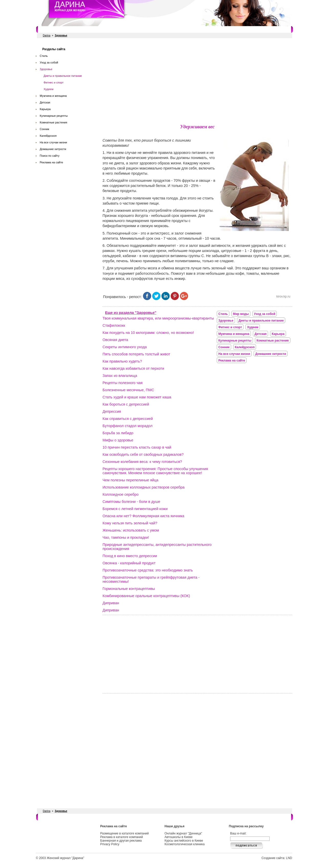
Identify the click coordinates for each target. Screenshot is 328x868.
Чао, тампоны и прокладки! (126, 537)
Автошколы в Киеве (179, 837)
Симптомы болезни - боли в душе (131, 502)
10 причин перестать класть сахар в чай (137, 447)
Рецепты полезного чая (122, 383)
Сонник (44, 129)
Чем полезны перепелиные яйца (130, 480)
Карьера (45, 109)
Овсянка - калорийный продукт (129, 563)
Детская (45, 102)
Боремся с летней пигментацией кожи (135, 509)
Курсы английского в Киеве (184, 841)
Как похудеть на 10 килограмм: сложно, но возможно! (148, 333)
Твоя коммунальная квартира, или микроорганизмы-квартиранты (158, 318)
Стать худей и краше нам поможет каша (137, 397)
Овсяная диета (115, 340)
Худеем (48, 89)
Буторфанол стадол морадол (127, 426)
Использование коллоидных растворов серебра (143, 487)
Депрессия (112, 411)
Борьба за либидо (118, 433)
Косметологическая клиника (184, 844)
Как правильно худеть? (122, 361)
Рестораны (114, 29)
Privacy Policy (110, 844)
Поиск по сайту (50, 156)
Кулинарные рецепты (54, 116)
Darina (47, 35)
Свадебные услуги (142, 29)
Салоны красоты (58, 29)
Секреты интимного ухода (125, 347)
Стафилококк (114, 325)
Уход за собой (49, 62)
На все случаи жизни (53, 142)
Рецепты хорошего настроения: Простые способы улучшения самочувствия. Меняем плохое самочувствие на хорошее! (155, 471)
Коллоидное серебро (121, 494)
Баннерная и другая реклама (121, 841)
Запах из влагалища (120, 376)
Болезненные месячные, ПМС (128, 390)
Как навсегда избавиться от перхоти (133, 368)
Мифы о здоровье (118, 440)
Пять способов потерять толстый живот (136, 354)
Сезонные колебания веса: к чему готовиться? (142, 462)
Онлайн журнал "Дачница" (183, 833)
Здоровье (46, 69)
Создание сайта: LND (277, 858)
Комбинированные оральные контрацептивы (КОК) (146, 596)
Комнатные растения (53, 122)
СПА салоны (171, 29)
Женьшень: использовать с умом (131, 530)
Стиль (44, 56)
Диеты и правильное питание (63, 76)
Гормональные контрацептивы (129, 589)
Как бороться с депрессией (126, 404)
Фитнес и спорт (89, 29)
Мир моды (241, 314)
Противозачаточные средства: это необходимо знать (148, 570)
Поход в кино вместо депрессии (130, 556)
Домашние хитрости (53, 149)
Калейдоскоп (48, 136)
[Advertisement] (197, 82)
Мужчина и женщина (53, 96)
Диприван (111, 603)
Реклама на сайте (51, 162)
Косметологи (196, 29)
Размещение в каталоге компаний (124, 833)
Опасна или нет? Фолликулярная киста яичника (143, 516)
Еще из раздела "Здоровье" (131, 313)
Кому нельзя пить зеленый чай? (130, 523)
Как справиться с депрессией (128, 419)
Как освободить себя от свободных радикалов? (143, 454)
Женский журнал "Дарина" (65, 858)
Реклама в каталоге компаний (122, 837)
